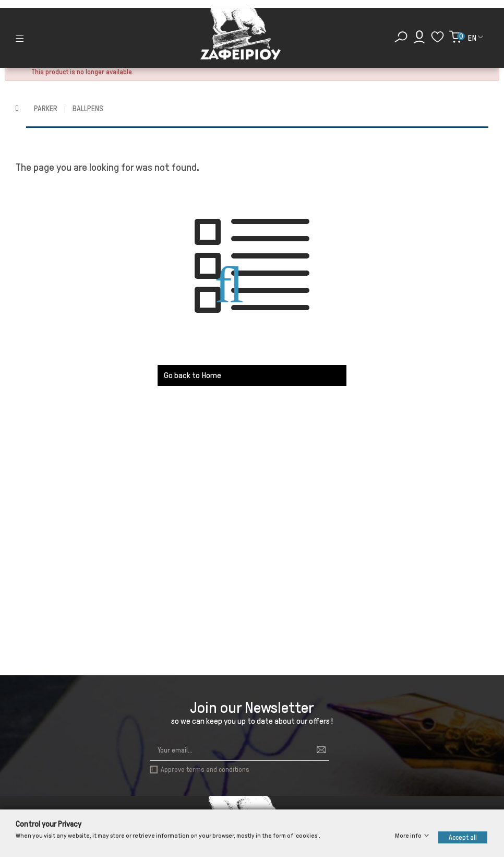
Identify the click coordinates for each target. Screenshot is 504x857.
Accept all (463, 837)
